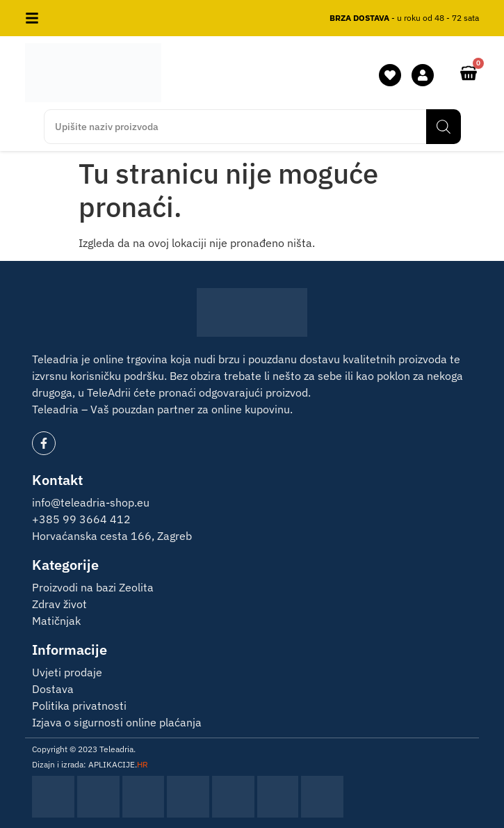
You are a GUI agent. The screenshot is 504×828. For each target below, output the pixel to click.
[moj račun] (423, 75)
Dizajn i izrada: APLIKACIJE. (90, 764)
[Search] (444, 127)
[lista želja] (390, 75)
